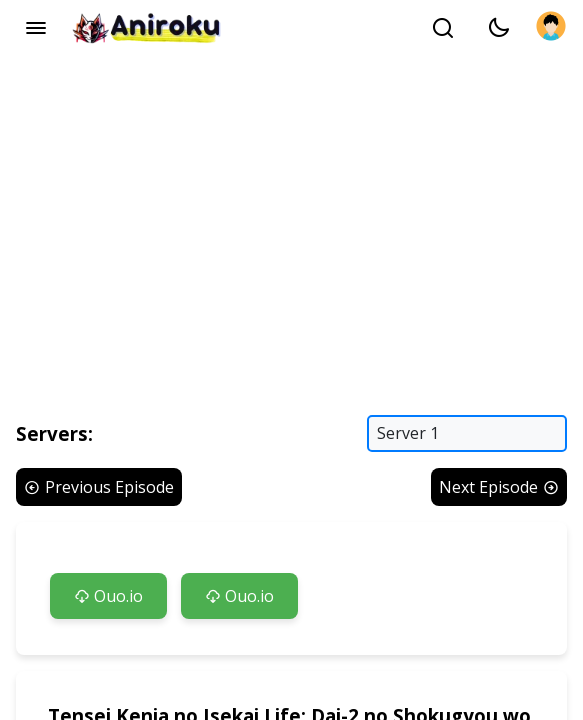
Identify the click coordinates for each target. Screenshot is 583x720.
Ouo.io (108, 596)
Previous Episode (99, 487)
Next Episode (499, 487)
